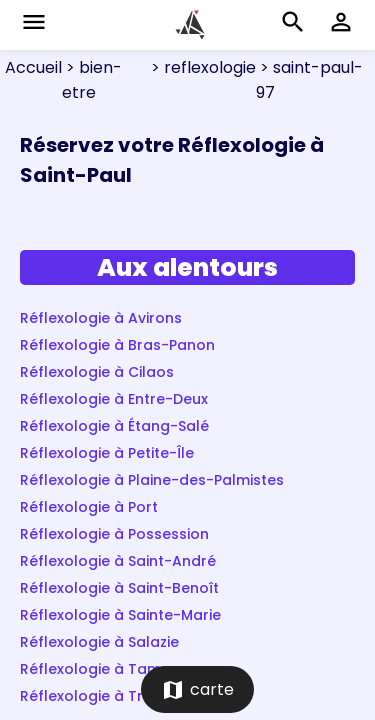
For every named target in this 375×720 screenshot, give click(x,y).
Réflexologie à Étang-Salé (114, 426)
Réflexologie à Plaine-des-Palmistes (152, 480)
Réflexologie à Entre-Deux (114, 399)
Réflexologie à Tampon (105, 669)
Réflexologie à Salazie (99, 642)
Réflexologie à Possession (114, 534)
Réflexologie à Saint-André (118, 561)
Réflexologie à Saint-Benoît (119, 588)
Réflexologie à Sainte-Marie (120, 615)
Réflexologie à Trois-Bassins (123, 696)
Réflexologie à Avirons (101, 318)
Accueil (33, 67)
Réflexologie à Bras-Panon (117, 345)
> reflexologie (201, 67)
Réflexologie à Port (89, 507)
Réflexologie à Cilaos (97, 372)
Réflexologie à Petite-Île (107, 453)
